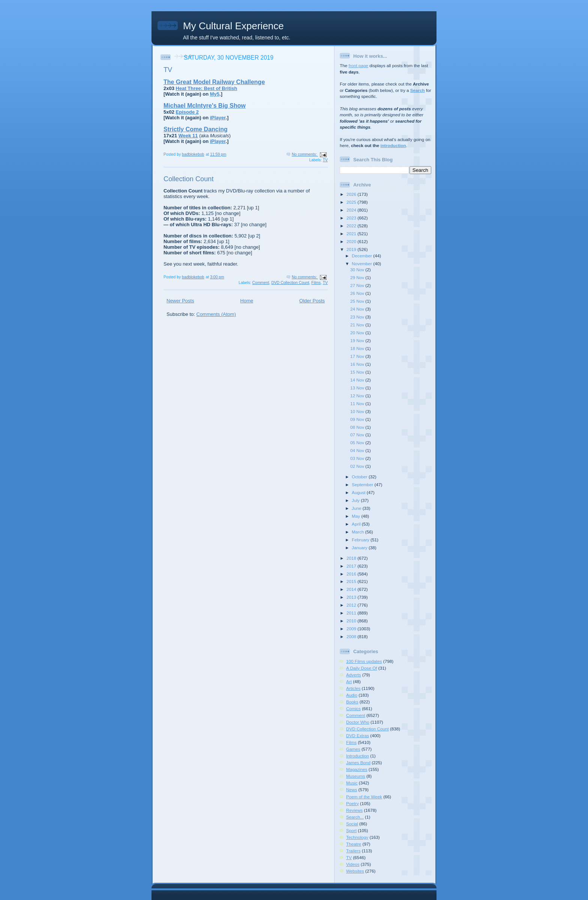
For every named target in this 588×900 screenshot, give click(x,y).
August (359, 492)
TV (168, 70)
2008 (352, 636)
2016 (352, 574)
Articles (353, 688)
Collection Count (188, 179)
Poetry (352, 803)
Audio (352, 695)
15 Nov (358, 372)
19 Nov (358, 340)
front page (358, 65)
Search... (355, 817)
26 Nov (358, 293)
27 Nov (358, 285)
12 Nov (358, 396)
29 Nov (358, 277)
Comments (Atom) (216, 314)
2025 (352, 202)
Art (349, 681)
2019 (352, 249)
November (362, 264)
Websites (355, 871)
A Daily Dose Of (362, 668)
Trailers (353, 851)
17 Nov (358, 356)
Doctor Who (358, 722)
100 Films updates (364, 661)
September (363, 485)
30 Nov (358, 270)
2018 (352, 558)
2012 (352, 605)
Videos (353, 864)
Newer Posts (180, 301)
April (357, 524)
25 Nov (358, 301)
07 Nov (358, 435)
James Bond (358, 763)
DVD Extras (358, 735)
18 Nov (358, 348)
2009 (352, 629)
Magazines (357, 769)
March (358, 532)
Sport (351, 830)
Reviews (354, 810)
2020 (352, 241)
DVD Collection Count (290, 283)
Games (353, 749)
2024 (352, 210)
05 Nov (358, 442)
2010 (352, 621)
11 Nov (358, 403)
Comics (353, 708)
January (360, 548)
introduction (393, 145)
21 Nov (358, 325)
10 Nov (358, 411)
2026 (352, 194)
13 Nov (358, 388)
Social (352, 824)
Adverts (354, 675)
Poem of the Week (364, 797)
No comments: (305, 154)
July (356, 500)
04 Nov (358, 450)
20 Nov (358, 333)
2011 (352, 613)
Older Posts (312, 301)
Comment (261, 283)
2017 (352, 566)
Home (247, 301)
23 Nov (358, 317)
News (352, 790)
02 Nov (358, 466)
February (361, 540)
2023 (352, 218)
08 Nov (358, 427)
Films (316, 283)
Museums (356, 776)
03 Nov (358, 458)
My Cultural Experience (233, 26)
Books (352, 702)
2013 (352, 597)
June (357, 508)
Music (352, 783)
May (356, 516)
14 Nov (358, 380)
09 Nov (358, 419)
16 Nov (358, 364)
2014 (352, 589)
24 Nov (358, 309)
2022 (352, 226)
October (360, 477)
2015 (352, 581)
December (362, 256)
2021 (352, 234)
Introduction (358, 756)
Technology (357, 837)
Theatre (354, 844)
